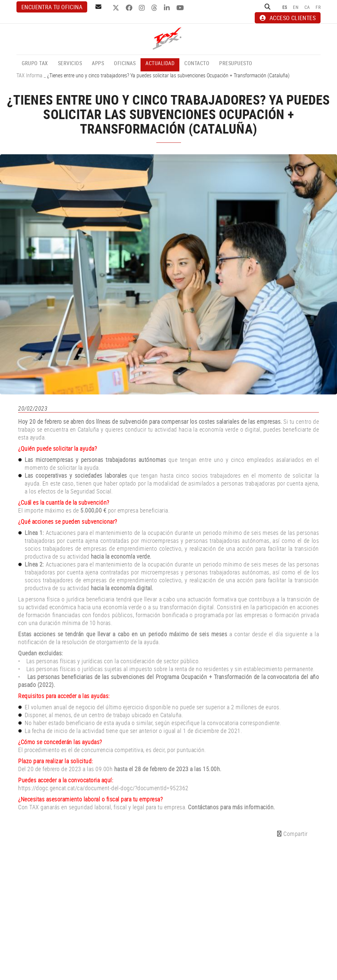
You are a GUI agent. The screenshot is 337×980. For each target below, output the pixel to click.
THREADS (155, 8)
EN (296, 7)
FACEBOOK (130, 8)
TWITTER (117, 8)
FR (318, 7)
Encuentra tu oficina (52, 7)
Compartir (292, 834)
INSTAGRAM (143, 8)
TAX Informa (29, 75)
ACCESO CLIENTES (288, 18)
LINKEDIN (168, 8)
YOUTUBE (181, 8)
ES (285, 7)
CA (307, 7)
